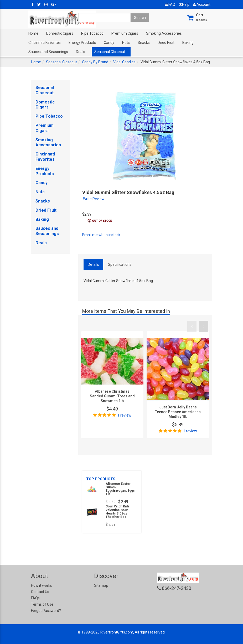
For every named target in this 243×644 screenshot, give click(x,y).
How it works (42, 585)
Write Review (94, 199)
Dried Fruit (166, 43)
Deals (81, 52)
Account (202, 4)
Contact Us (40, 592)
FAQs (35, 598)
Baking (188, 43)
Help (184, 4)
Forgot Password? (46, 611)
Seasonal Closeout (110, 52)
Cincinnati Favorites (45, 43)
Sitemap (101, 585)
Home (33, 33)
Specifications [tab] (120, 264)
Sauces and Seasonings (48, 52)
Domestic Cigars (60, 33)
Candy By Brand (95, 62)
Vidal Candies (124, 62)
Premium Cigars (125, 33)
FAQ (170, 4)
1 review (124, 415)
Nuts (126, 43)
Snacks (144, 43)
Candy (109, 43)
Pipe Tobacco (92, 33)
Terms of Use (42, 604)
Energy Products (82, 43)
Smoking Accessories (164, 33)
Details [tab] (93, 264)
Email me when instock (101, 235)
